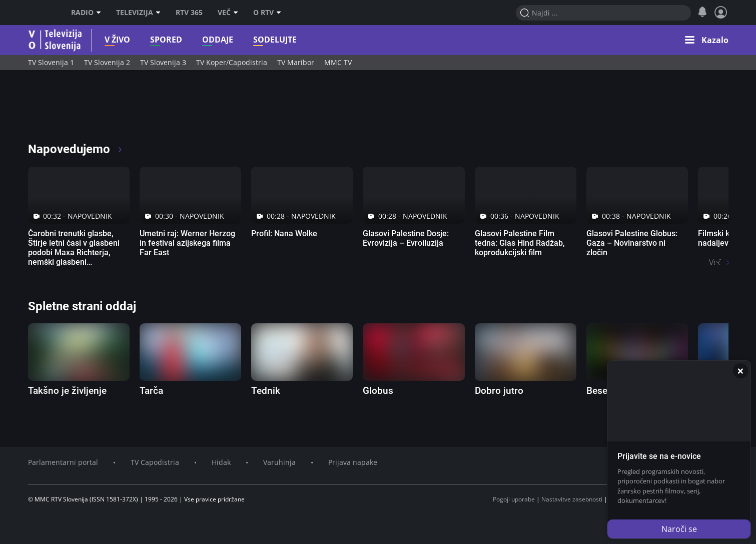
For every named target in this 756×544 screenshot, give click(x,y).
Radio (86, 13)
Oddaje (204, 40)
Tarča (151, 391)
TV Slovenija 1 (51, 62)
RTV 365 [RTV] (189, 13)
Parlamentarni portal (63, 462)
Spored (152, 40)
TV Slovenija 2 (107, 62)
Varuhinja (279, 462)
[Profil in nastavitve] (721, 13)
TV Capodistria (155, 462)
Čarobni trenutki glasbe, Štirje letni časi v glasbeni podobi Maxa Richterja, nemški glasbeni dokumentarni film (74, 253)
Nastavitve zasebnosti (572, 499)
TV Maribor (296, 62)
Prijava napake (353, 462)
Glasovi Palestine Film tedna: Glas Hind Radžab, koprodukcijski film (520, 243)
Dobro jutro (499, 391)
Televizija (138, 13)
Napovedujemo (76, 149)
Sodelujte (261, 40)
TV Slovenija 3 (163, 62)
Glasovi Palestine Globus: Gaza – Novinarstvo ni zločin (632, 243)
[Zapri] (740, 371)
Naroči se (679, 529)
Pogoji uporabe (514, 499)
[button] (707, 40)
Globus (378, 391)
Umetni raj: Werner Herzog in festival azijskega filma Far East (187, 243)
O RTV (267, 13)
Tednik (266, 391)
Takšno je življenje (67, 391)
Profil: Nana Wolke (284, 233)
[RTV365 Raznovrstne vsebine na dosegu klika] (116, 110)
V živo (103, 40)
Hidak (221, 462)
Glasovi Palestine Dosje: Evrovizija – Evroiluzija (406, 238)
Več (228, 13)
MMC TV (338, 62)
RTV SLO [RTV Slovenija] (41, 13)
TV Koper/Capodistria (232, 62)
